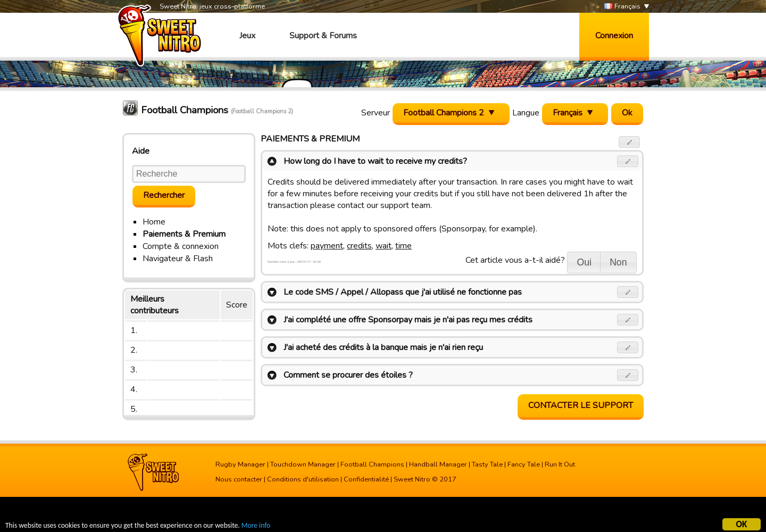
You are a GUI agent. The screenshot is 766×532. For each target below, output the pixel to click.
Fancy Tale (524, 464)
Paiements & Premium (184, 234)
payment (327, 246)
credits (359, 246)
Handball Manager (438, 464)
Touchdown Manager (303, 464)
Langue (526, 113)
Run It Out (560, 464)
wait (384, 246)
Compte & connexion (181, 246)
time (403, 246)
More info (256, 526)
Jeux (247, 36)
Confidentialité (366, 479)
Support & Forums (323, 36)
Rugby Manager (240, 464)
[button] (630, 142)
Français (622, 7)
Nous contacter (239, 479)
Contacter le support (581, 405)
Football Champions (372, 464)
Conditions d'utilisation (303, 479)
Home (154, 222)
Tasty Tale (487, 464)
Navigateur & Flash (178, 259)
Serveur (376, 113)
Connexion (614, 36)
